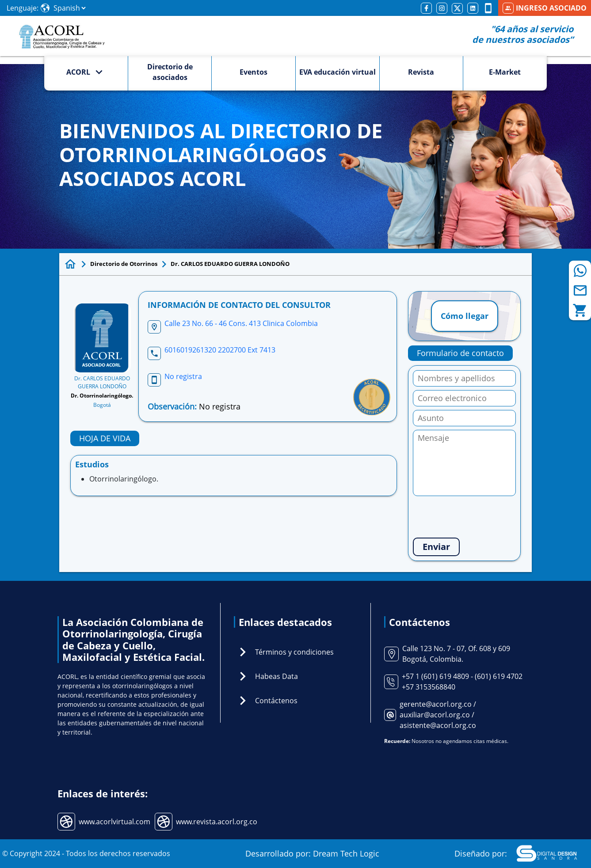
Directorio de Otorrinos (124, 264)
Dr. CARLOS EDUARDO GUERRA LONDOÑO (230, 264)
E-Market (505, 72)
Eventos (254, 72)
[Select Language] (69, 8)
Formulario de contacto (460, 353)
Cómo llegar (465, 316)
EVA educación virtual (337, 72)
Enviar (436, 547)
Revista (421, 72)
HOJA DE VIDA (105, 438)
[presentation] (480, 517)
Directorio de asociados (170, 72)
